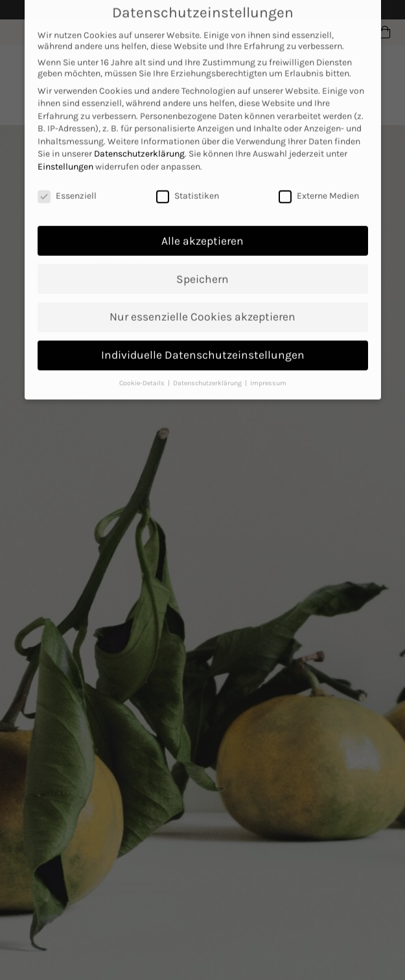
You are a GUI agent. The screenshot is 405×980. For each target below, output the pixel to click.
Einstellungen (65, 156)
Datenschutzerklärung (139, 143)
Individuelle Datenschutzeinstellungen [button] (203, 345)
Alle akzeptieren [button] (202, 230)
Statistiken (188, 185)
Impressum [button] (268, 373)
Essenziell (67, 185)
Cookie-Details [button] (143, 373)
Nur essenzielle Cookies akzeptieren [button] (202, 306)
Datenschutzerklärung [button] (208, 373)
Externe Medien (319, 185)
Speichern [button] (202, 268)
